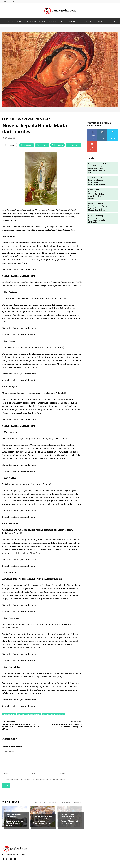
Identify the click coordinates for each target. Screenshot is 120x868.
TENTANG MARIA (43, 119)
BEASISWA (43, 802)
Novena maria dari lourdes (29, 714)
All (36, 802)
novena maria (9, 714)
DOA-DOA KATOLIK (26, 119)
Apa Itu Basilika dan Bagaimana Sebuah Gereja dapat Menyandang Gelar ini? (43, 821)
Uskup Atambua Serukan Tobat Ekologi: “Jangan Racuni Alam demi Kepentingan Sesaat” (69, 820)
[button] (115, 21)
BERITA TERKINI (9, 119)
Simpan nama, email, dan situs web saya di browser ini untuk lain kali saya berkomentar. (37, 779)
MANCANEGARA (30, 21)
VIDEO (100, 21)
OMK (62, 21)
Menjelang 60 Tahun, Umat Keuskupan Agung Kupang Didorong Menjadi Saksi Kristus (97, 207)
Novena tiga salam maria (53, 714)
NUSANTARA (52, 21)
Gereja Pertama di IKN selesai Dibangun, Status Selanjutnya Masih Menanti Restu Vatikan (15, 820)
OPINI (81, 21)
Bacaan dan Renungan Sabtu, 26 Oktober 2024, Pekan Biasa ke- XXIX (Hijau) (21, 727)
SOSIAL (19, 21)
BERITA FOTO (90, 21)
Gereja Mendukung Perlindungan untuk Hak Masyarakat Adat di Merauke (97, 219)
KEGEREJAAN (9, 21)
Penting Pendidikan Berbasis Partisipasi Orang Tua (67, 725)
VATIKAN (42, 21)
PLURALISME (71, 21)
